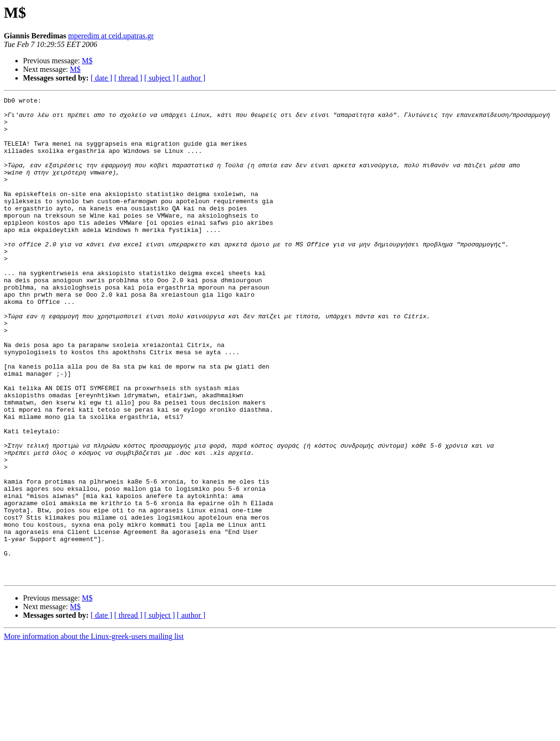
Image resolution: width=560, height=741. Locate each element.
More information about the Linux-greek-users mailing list (94, 733)
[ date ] (101, 78)
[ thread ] (128, 78)
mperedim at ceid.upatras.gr (111, 36)
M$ (87, 61)
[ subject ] (160, 78)
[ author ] (191, 78)
